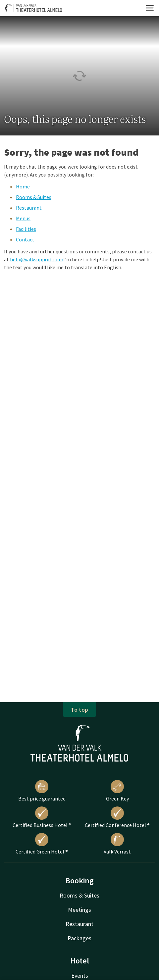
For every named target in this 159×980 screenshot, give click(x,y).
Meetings (79, 910)
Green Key (117, 791)
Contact (25, 239)
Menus (23, 218)
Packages (79, 938)
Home (23, 186)
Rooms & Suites (34, 197)
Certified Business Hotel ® (42, 817)
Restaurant (29, 208)
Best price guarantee (42, 791)
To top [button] (79, 710)
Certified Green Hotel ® (42, 844)
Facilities (26, 229)
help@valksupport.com (37, 259)
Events (80, 976)
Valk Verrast (117, 844)
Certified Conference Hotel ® (117, 817)
